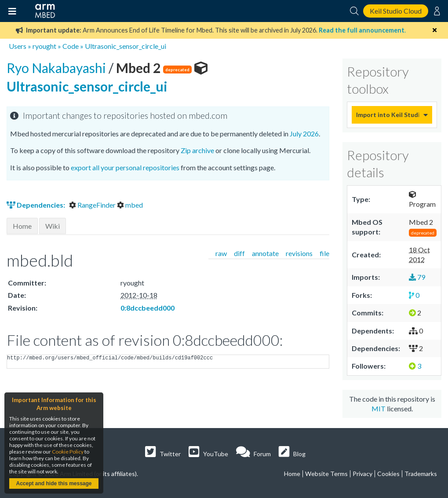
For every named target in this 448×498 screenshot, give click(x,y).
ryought (44, 46)
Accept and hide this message (54, 483)
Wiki (53, 226)
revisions (299, 253)
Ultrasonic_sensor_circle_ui (126, 46)
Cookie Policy (68, 452)
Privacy (362, 474)
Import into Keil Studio (388, 115)
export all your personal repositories (125, 167)
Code (71, 46)
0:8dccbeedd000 (148, 308)
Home (22, 226)
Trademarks (421, 474)
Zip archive (197, 150)
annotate (265, 253)
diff (239, 253)
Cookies (388, 474)
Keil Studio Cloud (396, 11)
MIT (379, 408)
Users (18, 46)
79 (417, 277)
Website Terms (326, 474)
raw (221, 253)
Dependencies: (36, 205)
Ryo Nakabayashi (58, 68)
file (324, 253)
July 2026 (304, 134)
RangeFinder (93, 205)
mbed (130, 205)
